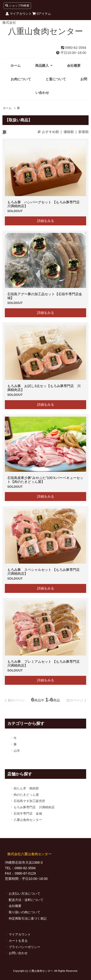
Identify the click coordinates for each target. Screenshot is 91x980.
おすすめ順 (50, 132)
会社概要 (74, 66)
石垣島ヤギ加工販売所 (29, 801)
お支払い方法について (25, 894)
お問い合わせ (18, 953)
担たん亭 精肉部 (26, 788)
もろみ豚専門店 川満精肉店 (34, 807)
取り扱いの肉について (25, 912)
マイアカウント (19, 14)
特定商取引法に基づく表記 (28, 918)
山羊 (17, 751)
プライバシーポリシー (25, 947)
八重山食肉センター (45, 31)
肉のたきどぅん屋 (26, 795)
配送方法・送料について (26, 900)
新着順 (83, 132)
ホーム (16, 66)
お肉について (21, 79)
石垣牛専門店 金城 (28, 814)
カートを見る (18, 941)
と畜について (56, 79)
